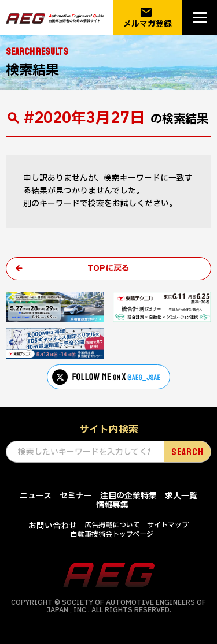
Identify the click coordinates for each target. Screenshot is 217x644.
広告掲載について (112, 525)
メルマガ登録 (148, 18)
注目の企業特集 (128, 496)
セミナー (76, 496)
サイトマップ (168, 525)
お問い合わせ (53, 526)
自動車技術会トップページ (112, 534)
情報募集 (112, 505)
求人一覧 (181, 496)
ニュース (36, 496)
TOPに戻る (108, 268)
